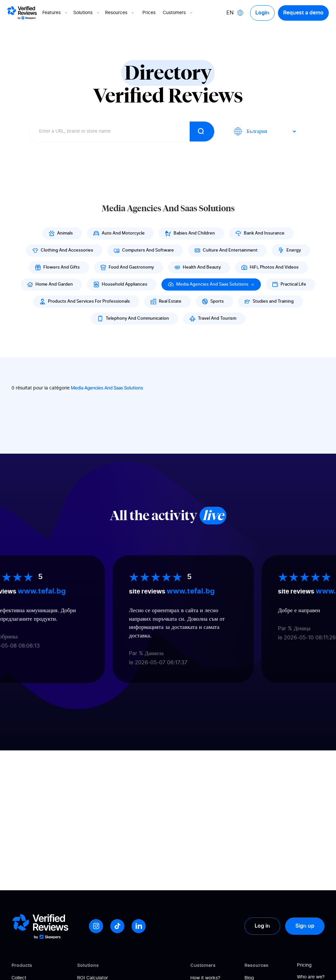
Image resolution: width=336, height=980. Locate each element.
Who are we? (311, 977)
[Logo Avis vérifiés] (22, 13)
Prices (149, 13)
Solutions (87, 13)
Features (55, 13)
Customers (178, 13)
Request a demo (303, 13)
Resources (120, 13)
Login (262, 13)
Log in (262, 926)
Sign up (305, 926)
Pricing (304, 965)
